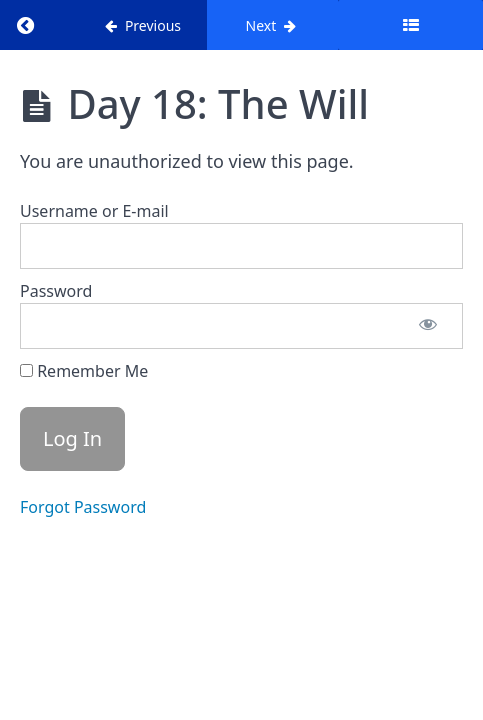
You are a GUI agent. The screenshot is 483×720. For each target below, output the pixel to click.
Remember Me (84, 371)
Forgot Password (83, 507)
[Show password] (428, 326)
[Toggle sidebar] (410, 25)
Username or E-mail (94, 211)
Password (56, 291)
